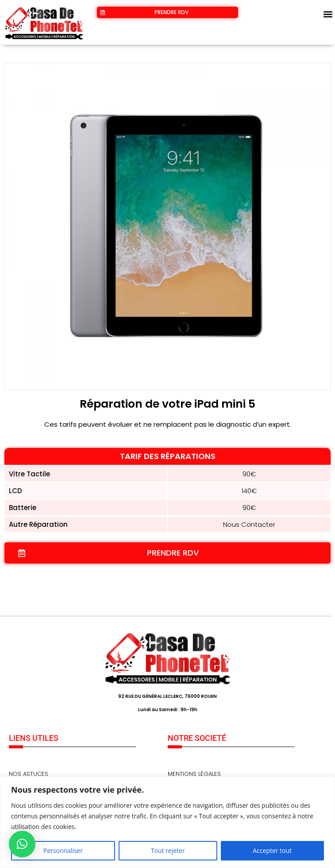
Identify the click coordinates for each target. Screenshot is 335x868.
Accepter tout (272, 850)
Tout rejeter (168, 850)
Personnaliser (63, 850)
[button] (328, 14)
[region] (167, 822)
